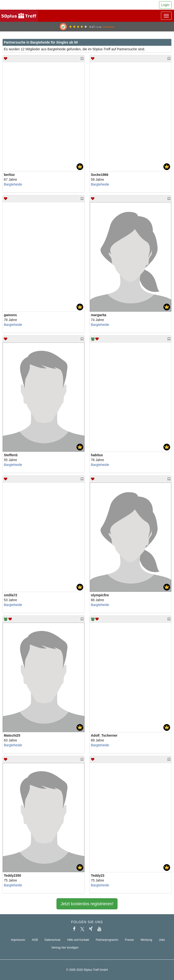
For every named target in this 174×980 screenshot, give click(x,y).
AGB (35, 940)
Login (165, 5)
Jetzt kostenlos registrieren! (87, 904)
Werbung (146, 940)
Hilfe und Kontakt (78, 940)
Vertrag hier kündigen (65, 948)
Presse (129, 940)
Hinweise (109, 27)
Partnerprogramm (107, 940)
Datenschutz (53, 940)
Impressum (18, 940)
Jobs (162, 940)
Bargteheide (13, 184)
